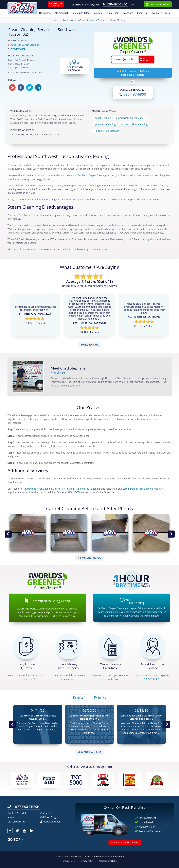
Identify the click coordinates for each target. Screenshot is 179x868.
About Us (142, 13)
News (79, 698)
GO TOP (16, 839)
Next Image (171, 534)
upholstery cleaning (64, 489)
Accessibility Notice (108, 861)
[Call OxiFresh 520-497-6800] (115, 5)
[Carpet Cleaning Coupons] (68, 647)
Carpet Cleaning (102, 118)
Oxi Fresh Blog (48, 817)
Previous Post (12, 724)
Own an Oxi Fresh (160, 13)
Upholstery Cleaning (105, 124)
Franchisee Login (51, 822)
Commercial (61, 13)
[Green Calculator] (111, 647)
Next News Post (167, 724)
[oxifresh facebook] (21, 87)
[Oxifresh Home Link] (22, 7)
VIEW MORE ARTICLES (90, 752)
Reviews (97, 13)
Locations (128, 13)
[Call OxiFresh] (133, 94)
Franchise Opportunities (125, 842)
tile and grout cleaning (88, 489)
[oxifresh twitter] (30, 87)
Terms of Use (68, 861)
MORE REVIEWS (90, 345)
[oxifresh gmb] (12, 87)
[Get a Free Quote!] (26, 647)
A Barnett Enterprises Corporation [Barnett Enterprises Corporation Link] (108, 857)
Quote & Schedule (17, 813)
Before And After (80, 13)
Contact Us (46, 813)
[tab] (79, 698)
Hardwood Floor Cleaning (134, 124)
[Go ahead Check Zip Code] (146, 60)
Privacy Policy (87, 861)
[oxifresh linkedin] (38, 87)
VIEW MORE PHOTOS (90, 558)
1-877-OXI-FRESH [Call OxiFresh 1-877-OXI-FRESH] (24, 807)
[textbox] (125, 60)
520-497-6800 (18, 49)
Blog (100, 698)
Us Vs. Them (112, 13)
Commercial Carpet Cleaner (130, 118)
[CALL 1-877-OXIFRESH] (153, 647)
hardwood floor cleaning (39, 489)
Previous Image (8, 534)
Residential (45, 13)
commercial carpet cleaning (138, 489)
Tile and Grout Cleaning (106, 131)
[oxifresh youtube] (24, 831)
